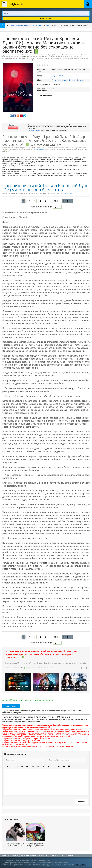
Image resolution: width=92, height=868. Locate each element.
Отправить (81, 802)
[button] (7, 766)
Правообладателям (10, 856)
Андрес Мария (57, 76)
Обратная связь (57, 856)
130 (56, 201)
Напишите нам (33, 130)
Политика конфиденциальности (34, 856)
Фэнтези (80, 80)
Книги (54, 80)
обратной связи (80, 865)
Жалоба (13, 128)
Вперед (67, 201)
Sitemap (70, 856)
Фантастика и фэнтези (67, 80)
